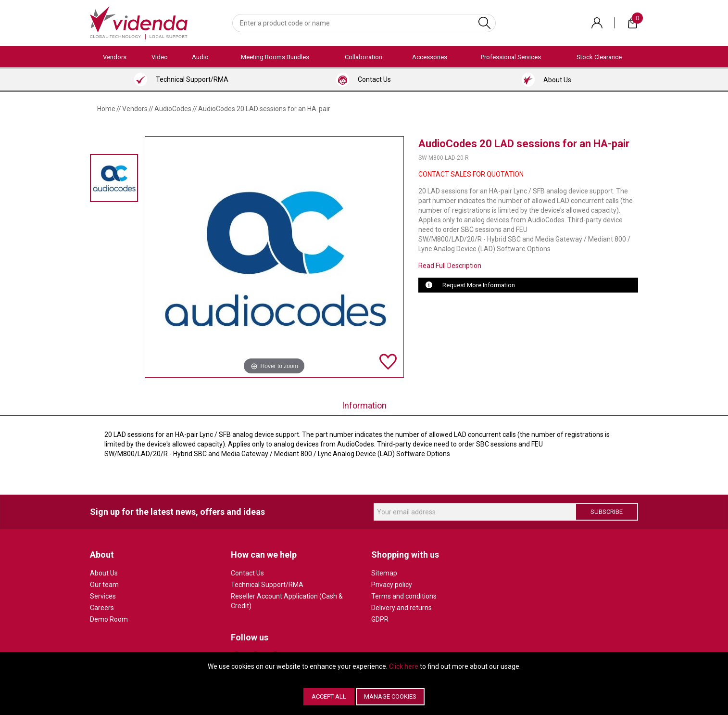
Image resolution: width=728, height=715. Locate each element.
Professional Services (511, 57)
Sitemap (384, 573)
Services (103, 596)
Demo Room (109, 619)
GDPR (380, 619)
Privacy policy (392, 585)
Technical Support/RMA (267, 585)
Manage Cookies (390, 696)
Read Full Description (450, 266)
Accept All (329, 696)
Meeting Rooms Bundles (275, 57)
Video (160, 57)
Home (106, 109)
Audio (200, 57)
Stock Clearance (599, 57)
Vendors (115, 57)
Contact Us (247, 573)
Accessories (430, 57)
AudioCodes (173, 109)
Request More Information (479, 285)
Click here (404, 666)
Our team (104, 585)
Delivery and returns (402, 608)
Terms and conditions (404, 596)
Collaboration (364, 57)
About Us (104, 573)
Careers (102, 608)
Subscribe (607, 512)
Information (364, 405)
